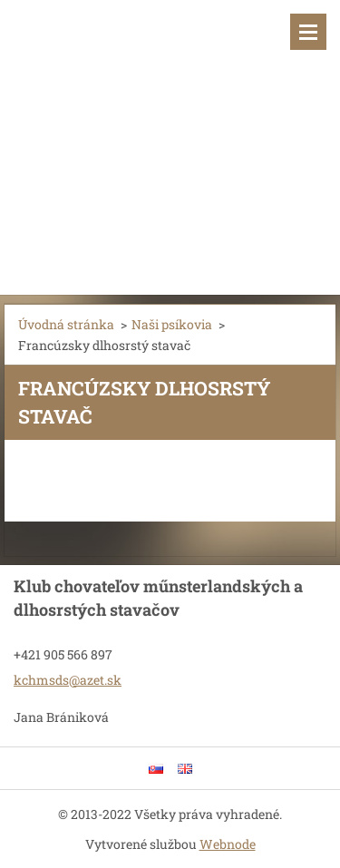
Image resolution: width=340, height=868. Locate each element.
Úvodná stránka (66, 324)
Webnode (228, 844)
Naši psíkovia (172, 324)
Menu (308, 32)
